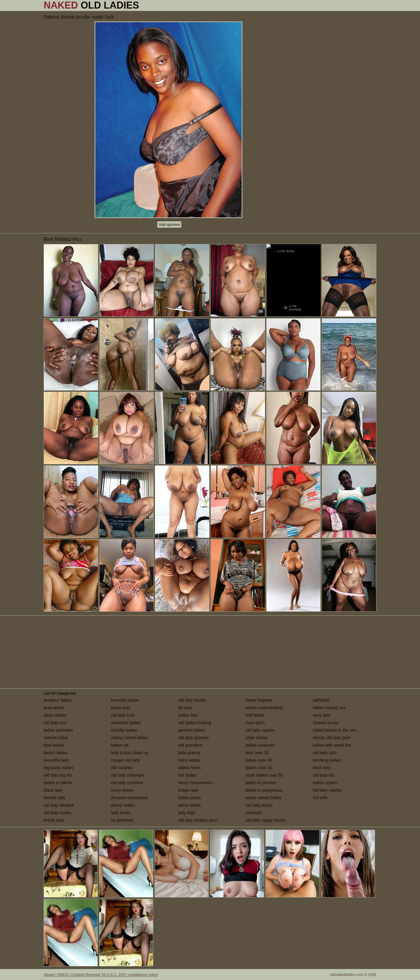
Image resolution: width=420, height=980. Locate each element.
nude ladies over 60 (264, 775)
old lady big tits (58, 775)
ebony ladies (123, 805)
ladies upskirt (325, 783)
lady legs (187, 813)
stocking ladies (327, 760)
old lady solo (325, 753)
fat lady (185, 708)
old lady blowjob (59, 805)
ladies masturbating (264, 708)
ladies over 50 (259, 768)
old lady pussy (259, 805)
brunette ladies (125, 700)
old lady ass (55, 723)
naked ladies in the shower (338, 730)
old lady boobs (57, 813)
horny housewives (195, 783)
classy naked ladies (130, 738)
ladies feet (188, 715)
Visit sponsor (169, 225)
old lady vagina (327, 790)
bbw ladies (54, 745)
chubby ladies (124, 730)
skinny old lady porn (332, 738)
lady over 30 (257, 753)
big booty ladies (59, 768)
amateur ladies (58, 700)
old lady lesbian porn (198, 820)
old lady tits (324, 775)
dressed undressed (129, 798)
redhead (254, 813)
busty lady (121, 708)
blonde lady (55, 798)
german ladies (192, 730)
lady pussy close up (130, 753)
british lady (54, 820)
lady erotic (121, 813)
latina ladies (190, 805)
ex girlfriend (122, 820)
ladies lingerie (259, 700)
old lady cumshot (127, 783)
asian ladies (55, 715)
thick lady (322, 768)
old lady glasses (193, 738)
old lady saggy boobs (266, 820)
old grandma (190, 745)
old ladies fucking (195, 723)
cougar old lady (125, 760)
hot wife (320, 798)
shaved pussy (326, 723)
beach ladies (56, 753)
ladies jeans (190, 798)
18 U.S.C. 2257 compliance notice (130, 975)
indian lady (188, 790)
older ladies (257, 738)
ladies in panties (261, 783)
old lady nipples (260, 730)
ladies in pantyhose (264, 790)
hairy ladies (189, 760)
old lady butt (122, 715)
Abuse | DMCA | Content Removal (72, 975)
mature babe (56, 738)
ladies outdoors (260, 745)
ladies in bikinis (58, 783)
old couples (122, 768)
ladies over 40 (259, 760)
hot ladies (187, 775)
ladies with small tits (332, 745)
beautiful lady (56, 760)
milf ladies (255, 715)
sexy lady (322, 715)
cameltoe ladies (126, 723)
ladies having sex (329, 708)
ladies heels (190, 768)
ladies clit (120, 745)
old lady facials (192, 700)
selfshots (321, 700)
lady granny (189, 753)
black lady (53, 790)
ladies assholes (58, 730)
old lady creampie (128, 775)
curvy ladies (122, 790)
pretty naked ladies (264, 798)
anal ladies (54, 708)
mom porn (255, 723)
